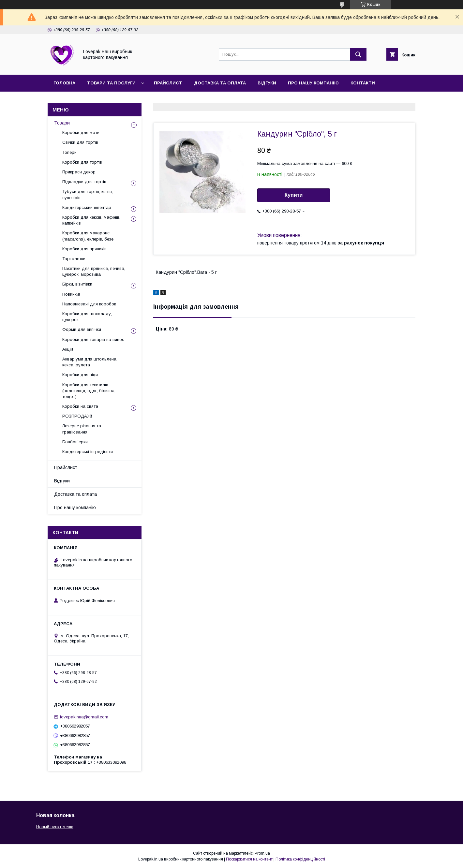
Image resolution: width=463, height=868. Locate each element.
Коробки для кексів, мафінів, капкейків (91, 220)
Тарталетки (74, 259)
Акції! (68, 349)
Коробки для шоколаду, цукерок (87, 317)
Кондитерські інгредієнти (88, 452)
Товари (62, 123)
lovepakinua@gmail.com (84, 717)
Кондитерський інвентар (87, 207)
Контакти (363, 83)
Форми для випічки (82, 329)
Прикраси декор (79, 172)
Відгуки (267, 83)
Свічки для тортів (80, 142)
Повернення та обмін (81, 100)
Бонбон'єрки (75, 442)
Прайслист (168, 83)
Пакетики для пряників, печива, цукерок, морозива (94, 271)
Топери (69, 152)
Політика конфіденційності (300, 859)
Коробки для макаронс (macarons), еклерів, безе (88, 236)
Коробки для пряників (84, 249)
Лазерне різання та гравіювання (82, 429)
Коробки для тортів (82, 162)
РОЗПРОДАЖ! (77, 416)
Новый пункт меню (55, 827)
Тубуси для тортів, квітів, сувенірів (88, 194)
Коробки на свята (80, 406)
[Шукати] (358, 54)
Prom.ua (262, 853)
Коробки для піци (80, 375)
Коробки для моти (81, 132)
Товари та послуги (111, 83)
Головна (64, 83)
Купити (294, 195)
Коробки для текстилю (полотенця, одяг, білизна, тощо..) (89, 391)
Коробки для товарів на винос (93, 339)
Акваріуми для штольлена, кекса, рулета (90, 362)
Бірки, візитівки (77, 284)
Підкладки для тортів (84, 182)
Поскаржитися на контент (249, 859)
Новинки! (71, 294)
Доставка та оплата (220, 83)
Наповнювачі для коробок (89, 304)
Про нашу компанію (313, 83)
